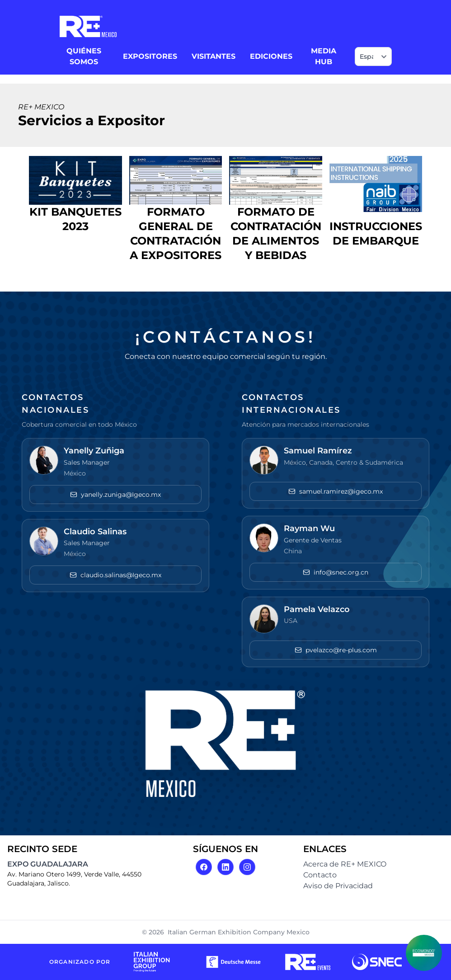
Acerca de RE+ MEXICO (345, 864)
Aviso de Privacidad (338, 886)
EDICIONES (271, 56)
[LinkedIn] (225, 867)
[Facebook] (204, 867)
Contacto (320, 875)
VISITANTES (214, 56)
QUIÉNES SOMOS (84, 56)
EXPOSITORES (150, 56)
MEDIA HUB (324, 56)
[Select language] (373, 57)
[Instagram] (247, 867)
